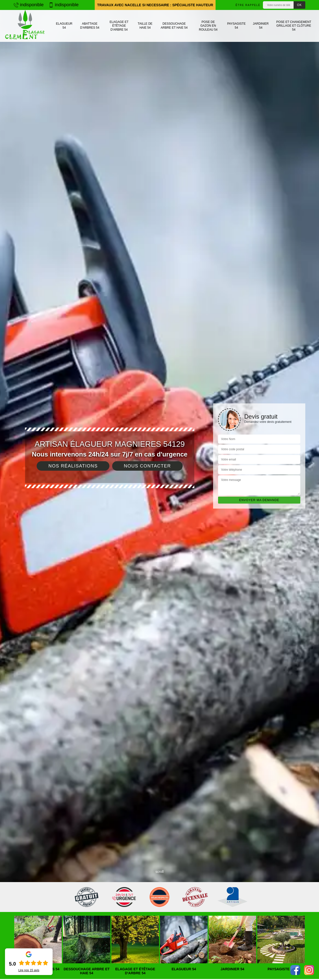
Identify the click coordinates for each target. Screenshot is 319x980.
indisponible (29, 5)
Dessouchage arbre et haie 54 (174, 26)
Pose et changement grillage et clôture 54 (294, 26)
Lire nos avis (29, 970)
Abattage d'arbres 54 (90, 26)
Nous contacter (147, 466)
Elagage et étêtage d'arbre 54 (119, 26)
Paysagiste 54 (236, 26)
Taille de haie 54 (145, 26)
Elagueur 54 (64, 26)
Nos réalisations (73, 466)
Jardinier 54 (261, 26)
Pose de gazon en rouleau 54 (208, 26)
